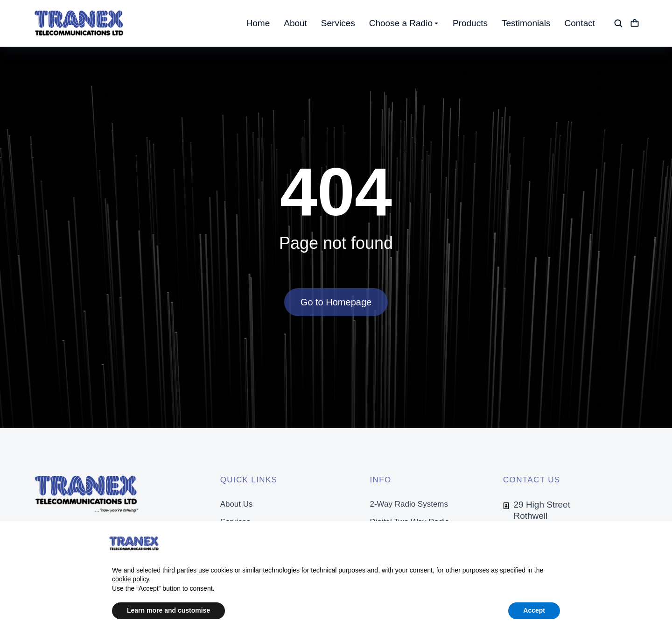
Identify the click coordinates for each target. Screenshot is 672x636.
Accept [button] (534, 610)
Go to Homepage (336, 302)
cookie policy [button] (130, 579)
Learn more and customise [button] (168, 610)
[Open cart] (635, 23)
